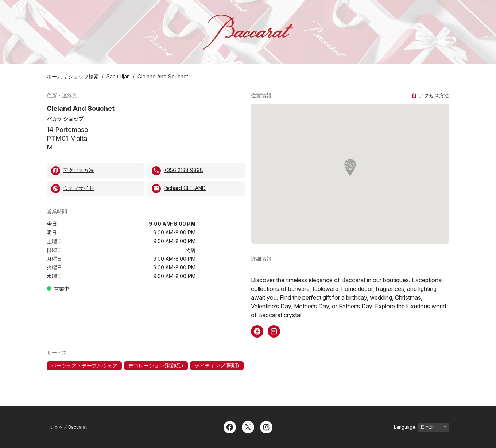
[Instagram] (266, 426)
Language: (422, 427)
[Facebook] (230, 426)
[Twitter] (248, 426)
